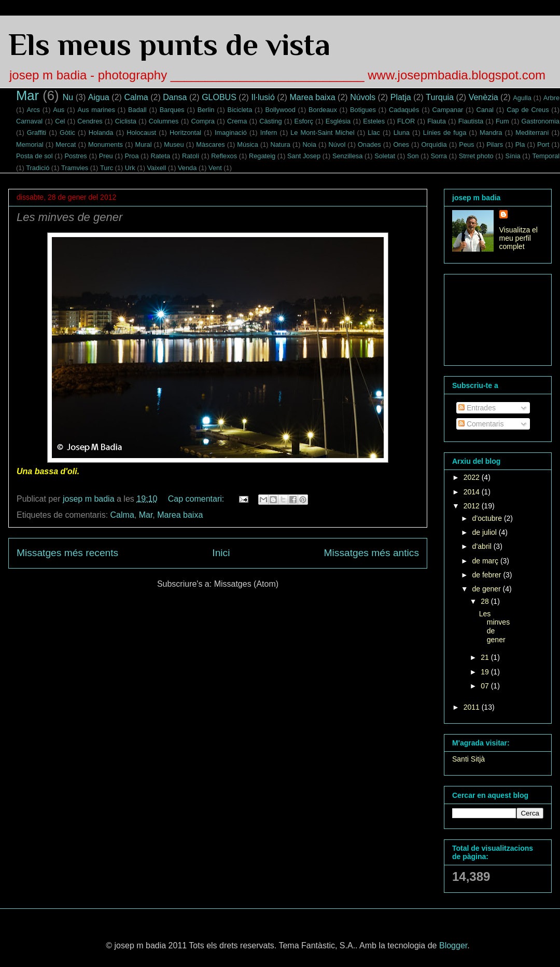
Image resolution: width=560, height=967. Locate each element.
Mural (144, 144)
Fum (502, 121)
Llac (374, 133)
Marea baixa (312, 97)
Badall (137, 110)
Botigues (363, 110)
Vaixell (156, 168)
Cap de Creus (528, 110)
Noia (310, 144)
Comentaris (481, 424)
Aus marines (96, 110)
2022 (473, 477)
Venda (187, 168)
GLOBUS (219, 97)
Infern (269, 133)
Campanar (448, 110)
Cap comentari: (197, 499)
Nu (68, 97)
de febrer (487, 575)
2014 (473, 492)
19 (486, 672)
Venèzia (484, 97)
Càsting (270, 121)
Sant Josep (304, 156)
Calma (136, 97)
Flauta (437, 121)
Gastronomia (541, 121)
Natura (281, 144)
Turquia (440, 97)
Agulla (522, 98)
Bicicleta (240, 110)
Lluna (402, 133)
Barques (172, 110)
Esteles (374, 121)
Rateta (160, 156)
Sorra (439, 156)
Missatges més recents (67, 553)
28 (486, 601)
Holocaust (141, 133)
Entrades (477, 408)
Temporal (546, 156)
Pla (520, 144)
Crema (237, 121)
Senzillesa (347, 156)
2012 (473, 506)
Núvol (337, 144)
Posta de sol (34, 156)
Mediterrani (532, 133)
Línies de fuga (445, 133)
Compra (203, 121)
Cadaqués (404, 110)
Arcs (33, 110)
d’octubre (488, 518)
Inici (221, 553)
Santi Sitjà (468, 759)
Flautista (471, 121)
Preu (106, 156)
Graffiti (37, 133)
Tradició (38, 168)
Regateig (262, 156)
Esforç (304, 121)
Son (413, 156)
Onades (369, 144)
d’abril (482, 546)
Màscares (210, 144)
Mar (27, 95)
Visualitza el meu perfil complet (519, 238)
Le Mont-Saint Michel (322, 133)
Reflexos (224, 156)
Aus (59, 110)
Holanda (101, 133)
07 (486, 686)
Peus (466, 144)
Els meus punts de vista (169, 44)
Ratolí (191, 156)
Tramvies (75, 168)
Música (248, 144)
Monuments (106, 144)
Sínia (513, 156)
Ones (401, 144)
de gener (487, 589)
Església (338, 121)
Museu (174, 144)
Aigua (99, 97)
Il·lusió (263, 97)
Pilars (495, 144)
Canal (485, 110)
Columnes (164, 121)
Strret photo (476, 156)
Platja (401, 97)
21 (486, 657)
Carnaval (29, 121)
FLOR (406, 121)
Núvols (363, 97)
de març (486, 561)
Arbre (551, 98)
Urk (130, 168)
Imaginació (231, 133)
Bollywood (280, 110)
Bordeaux (323, 110)
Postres (75, 156)
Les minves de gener (69, 217)
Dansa (175, 97)
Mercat (66, 144)
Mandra (491, 133)
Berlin (206, 110)
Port (543, 144)
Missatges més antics (372, 553)
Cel (60, 121)
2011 (473, 707)
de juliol (485, 532)
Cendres (90, 121)
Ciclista (126, 121)
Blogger (453, 945)
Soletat (385, 156)
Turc (107, 168)
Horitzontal (185, 133)
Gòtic (67, 133)
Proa (132, 156)
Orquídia (434, 144)
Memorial (30, 144)
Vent (215, 168)
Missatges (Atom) (246, 584)
